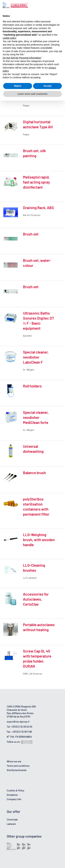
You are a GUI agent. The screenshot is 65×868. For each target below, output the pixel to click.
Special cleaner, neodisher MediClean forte (36, 417)
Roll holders (32, 386)
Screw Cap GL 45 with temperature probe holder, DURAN (37, 659)
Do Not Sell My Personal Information (22, 58)
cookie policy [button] (9, 38)
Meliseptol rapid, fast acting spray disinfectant (36, 182)
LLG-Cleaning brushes (34, 568)
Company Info (14, 799)
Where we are (14, 761)
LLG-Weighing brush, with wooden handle (39, 540)
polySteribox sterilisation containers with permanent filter (36, 507)
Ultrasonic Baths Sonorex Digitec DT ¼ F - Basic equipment (39, 321)
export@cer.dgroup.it (18, 722)
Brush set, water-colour (37, 263)
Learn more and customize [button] (32, 94)
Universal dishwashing (33, 449)
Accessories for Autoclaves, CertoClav (36, 599)
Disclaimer (12, 795)
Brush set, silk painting (34, 153)
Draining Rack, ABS (38, 208)
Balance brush (34, 473)
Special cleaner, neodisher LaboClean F (36, 357)
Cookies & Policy (16, 790)
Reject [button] (18, 86)
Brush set (31, 234)
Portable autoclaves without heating (39, 627)
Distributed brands (17, 770)
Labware (11, 824)
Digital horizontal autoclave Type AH (38, 124)
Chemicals (12, 820)
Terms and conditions (18, 766)
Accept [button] (47, 86)
